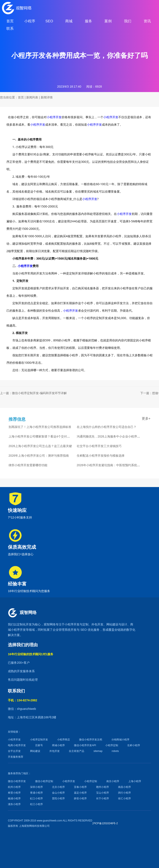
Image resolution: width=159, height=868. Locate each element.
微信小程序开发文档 (91, 740)
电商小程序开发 (17, 745)
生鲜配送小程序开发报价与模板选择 (101, 456)
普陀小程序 (58, 798)
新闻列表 (32, 97)
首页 (21, 97)
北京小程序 (58, 787)
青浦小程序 (36, 793)
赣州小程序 (103, 787)
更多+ (146, 418)
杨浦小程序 (14, 798)
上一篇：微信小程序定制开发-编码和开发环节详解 (33, 393)
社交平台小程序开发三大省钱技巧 (99, 446)
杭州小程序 (14, 787)
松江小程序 (36, 804)
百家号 (39, 745)
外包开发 (55, 751)
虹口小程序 (36, 798)
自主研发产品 (77, 751)
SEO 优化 (87, 630)
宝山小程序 (103, 793)
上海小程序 (135, 781)
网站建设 (112, 624)
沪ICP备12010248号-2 (105, 823)
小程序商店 (64, 740)
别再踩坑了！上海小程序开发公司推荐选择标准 (40, 427)
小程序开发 (54, 117)
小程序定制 (112, 745)
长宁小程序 (103, 798)
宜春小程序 (80, 787)
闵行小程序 (124, 793)
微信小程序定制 (44, 781)
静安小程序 (80, 798)
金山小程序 (58, 793)
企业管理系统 (62, 630)
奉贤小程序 (14, 793)
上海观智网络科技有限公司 (34, 826)
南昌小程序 (124, 787)
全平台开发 (14, 751)
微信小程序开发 (17, 781)
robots (115, 751)
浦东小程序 (14, 804)
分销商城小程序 (120, 740)
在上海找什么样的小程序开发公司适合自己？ (107, 427)
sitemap (98, 751)
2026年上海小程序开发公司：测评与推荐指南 (39, 456)
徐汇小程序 (124, 798)
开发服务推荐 (16, 757)
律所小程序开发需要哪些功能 (28, 465)
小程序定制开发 (39, 740)
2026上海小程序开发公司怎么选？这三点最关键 (40, 446)
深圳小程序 (36, 787)
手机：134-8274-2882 (22, 700)
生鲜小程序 (134, 745)
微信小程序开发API (85, 745)
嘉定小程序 (80, 793)
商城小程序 (58, 745)
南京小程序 (113, 781)
